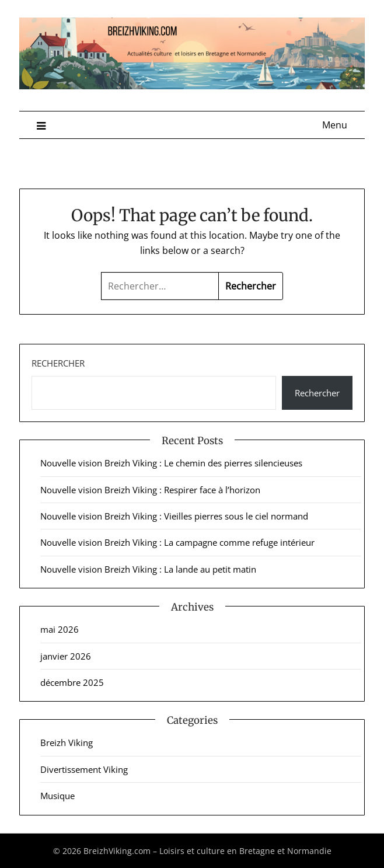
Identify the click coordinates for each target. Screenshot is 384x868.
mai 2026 (60, 629)
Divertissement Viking (84, 769)
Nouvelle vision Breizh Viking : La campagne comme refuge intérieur (177, 542)
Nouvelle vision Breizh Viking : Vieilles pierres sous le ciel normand (174, 516)
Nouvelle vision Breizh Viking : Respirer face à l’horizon (150, 490)
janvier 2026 (66, 656)
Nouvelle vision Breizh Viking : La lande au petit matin (148, 569)
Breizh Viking (67, 742)
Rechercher (58, 363)
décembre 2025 (72, 682)
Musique (57, 796)
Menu (335, 125)
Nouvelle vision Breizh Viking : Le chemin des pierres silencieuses (171, 463)
